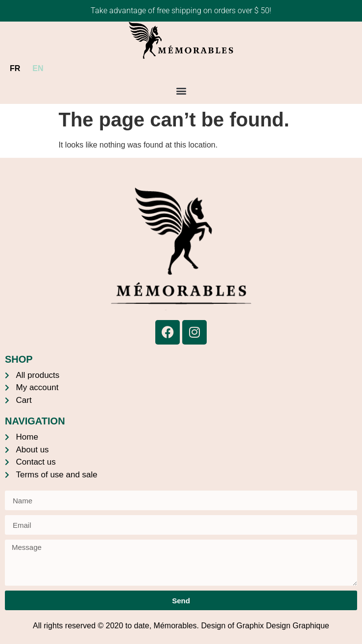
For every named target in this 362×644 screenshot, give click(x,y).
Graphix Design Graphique (283, 626)
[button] (181, 91)
